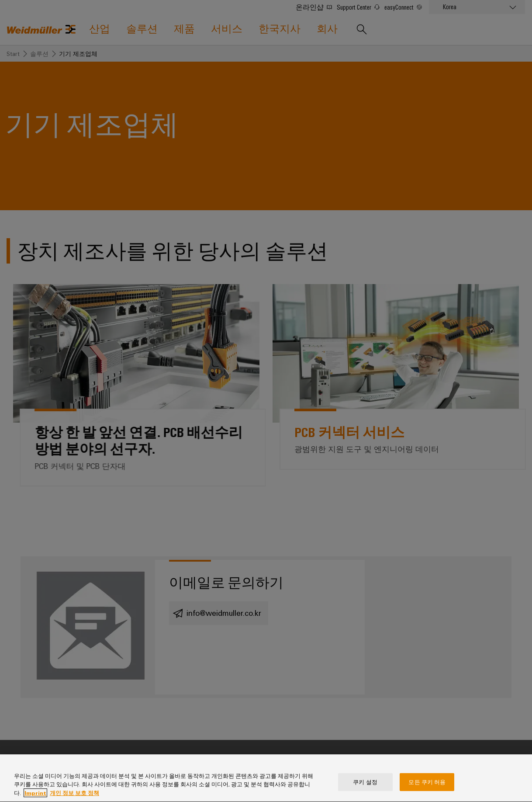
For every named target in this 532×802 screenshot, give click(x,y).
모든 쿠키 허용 (427, 788)
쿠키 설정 (365, 788)
